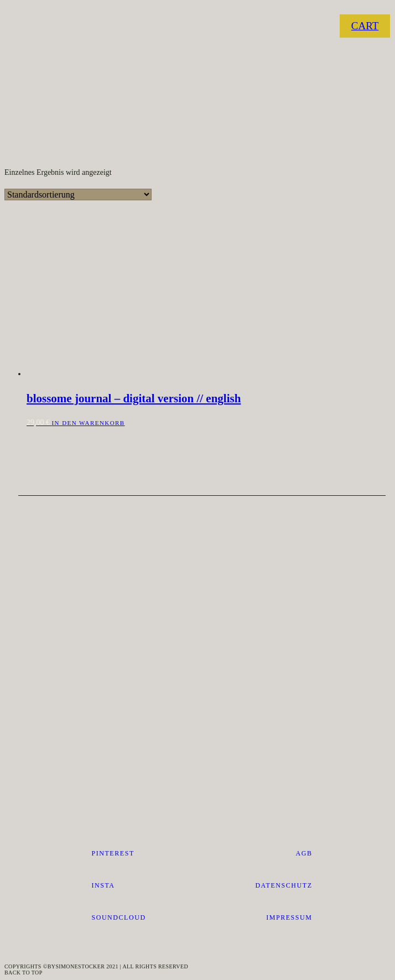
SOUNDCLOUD (118, 917)
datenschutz (284, 885)
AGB (304, 853)
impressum (289, 917)
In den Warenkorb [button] (89, 423)
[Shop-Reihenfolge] (78, 195)
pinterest (113, 853)
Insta (103, 885)
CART (365, 26)
